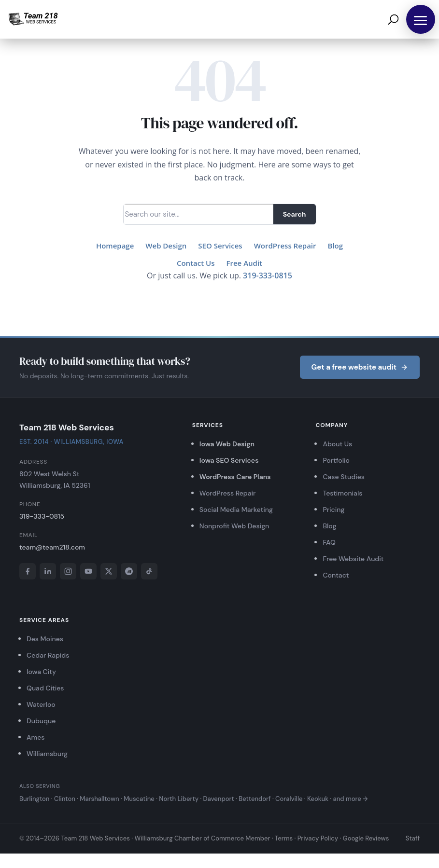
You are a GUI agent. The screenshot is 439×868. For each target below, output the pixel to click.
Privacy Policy (318, 838)
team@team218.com (52, 547)
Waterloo (41, 704)
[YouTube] (88, 571)
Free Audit (245, 263)
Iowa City (41, 672)
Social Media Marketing (236, 510)
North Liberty (179, 799)
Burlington (34, 799)
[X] (109, 571)
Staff (413, 838)
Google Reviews (366, 838)
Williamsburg (47, 754)
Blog (336, 246)
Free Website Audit (353, 559)
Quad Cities (45, 688)
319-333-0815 (268, 276)
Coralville (289, 799)
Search (295, 214)
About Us (337, 444)
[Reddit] (129, 571)
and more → (350, 799)
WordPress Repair (285, 246)
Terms (284, 838)
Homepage (115, 246)
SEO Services (220, 246)
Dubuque (41, 721)
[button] (421, 19)
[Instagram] (68, 571)
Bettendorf (255, 799)
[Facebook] (28, 571)
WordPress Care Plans (235, 477)
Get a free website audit (360, 367)
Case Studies (344, 477)
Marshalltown (99, 799)
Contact (336, 575)
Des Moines (45, 639)
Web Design (166, 246)
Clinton (65, 799)
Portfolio (336, 460)
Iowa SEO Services (229, 460)
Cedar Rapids (48, 655)
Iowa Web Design (227, 444)
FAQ (329, 542)
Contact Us (196, 263)
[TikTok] (149, 571)
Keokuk (318, 799)
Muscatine (139, 799)
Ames (35, 737)
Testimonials (342, 493)
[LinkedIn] (48, 571)
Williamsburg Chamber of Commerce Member (202, 838)
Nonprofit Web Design (234, 526)
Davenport (219, 799)
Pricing (333, 510)
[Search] (198, 214)
